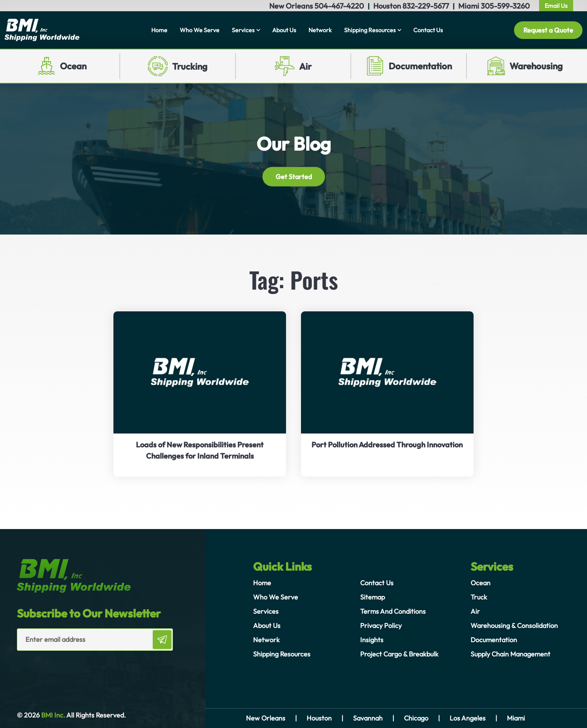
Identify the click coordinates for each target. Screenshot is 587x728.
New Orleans (266, 718)
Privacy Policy (381, 626)
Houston (319, 718)
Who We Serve (200, 30)
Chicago (416, 718)
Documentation (420, 66)
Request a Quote (548, 30)
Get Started (294, 177)
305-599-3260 (505, 6)
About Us (284, 30)
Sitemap (372, 597)
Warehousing (536, 66)
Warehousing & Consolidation (514, 626)
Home (159, 30)
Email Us (556, 6)
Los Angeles (468, 718)
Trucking (190, 66)
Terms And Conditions (393, 611)
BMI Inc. (52, 715)
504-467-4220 (339, 6)
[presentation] (61, 666)
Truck (479, 597)
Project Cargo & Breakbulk (399, 654)
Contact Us (428, 30)
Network (320, 30)
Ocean (73, 66)
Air (305, 66)
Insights (372, 640)
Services (243, 30)
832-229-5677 (426, 6)
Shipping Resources (370, 30)
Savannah (368, 718)
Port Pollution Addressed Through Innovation (387, 445)
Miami (516, 718)
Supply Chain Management (510, 654)
